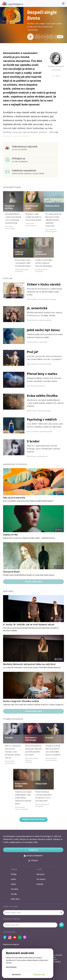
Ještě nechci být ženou (43, 330)
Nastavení (16, 974)
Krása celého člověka (42, 396)
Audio (13, 879)
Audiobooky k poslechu (15, 464)
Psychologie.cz (13, 4)
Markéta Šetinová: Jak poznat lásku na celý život (29, 664)
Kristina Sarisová (56, 66)
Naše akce (15, 899)
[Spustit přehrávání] (30, 37)
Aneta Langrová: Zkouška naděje (21, 701)
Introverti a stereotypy (31, 739)
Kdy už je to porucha (14, 498)
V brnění (33, 441)
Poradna (14, 889)
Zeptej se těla (10, 535)
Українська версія (11, 944)
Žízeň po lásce (52, 206)
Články (14, 874)
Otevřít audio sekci (33, 582)
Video (13, 884)
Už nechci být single (32, 207)
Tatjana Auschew (13, 21)
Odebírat (61, 925)
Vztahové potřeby (10, 207)
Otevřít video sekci (34, 711)
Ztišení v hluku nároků (44, 284)
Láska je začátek (19, 253)
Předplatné (33, 850)
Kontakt (40, 884)
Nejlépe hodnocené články (33, 819)
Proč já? (33, 352)
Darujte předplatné (33, 855)
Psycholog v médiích (42, 419)
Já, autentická (37, 308)
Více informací (11, 967)
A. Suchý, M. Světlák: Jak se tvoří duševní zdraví (29, 624)
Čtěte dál (8, 278)
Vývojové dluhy (11, 572)
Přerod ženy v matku (42, 374)
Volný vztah (41, 784)
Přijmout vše (39, 974)
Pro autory (41, 879)
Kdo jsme (40, 874)
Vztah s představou (41, 253)
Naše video (8, 591)
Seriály (14, 894)
